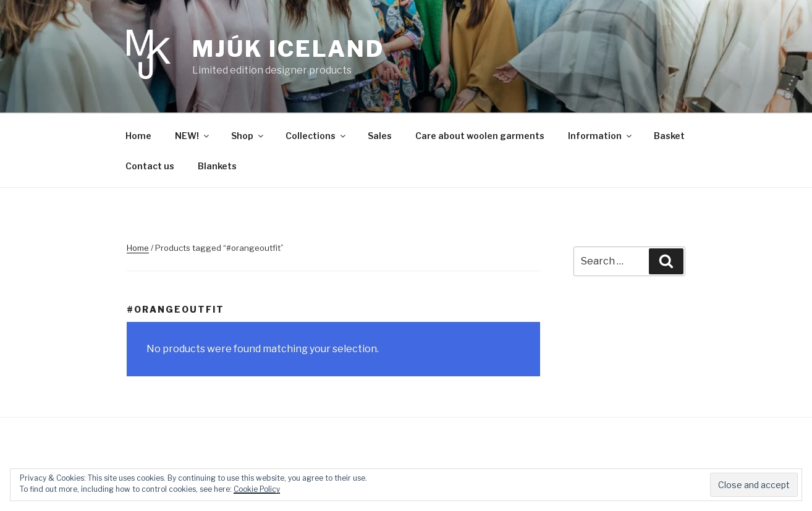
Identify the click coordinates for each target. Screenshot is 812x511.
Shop (248, 136)
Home (138, 136)
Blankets (217, 166)
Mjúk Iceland (288, 49)
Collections (316, 136)
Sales (380, 136)
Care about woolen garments (480, 136)
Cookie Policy (257, 489)
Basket (669, 136)
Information (601, 136)
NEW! (193, 136)
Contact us (150, 166)
